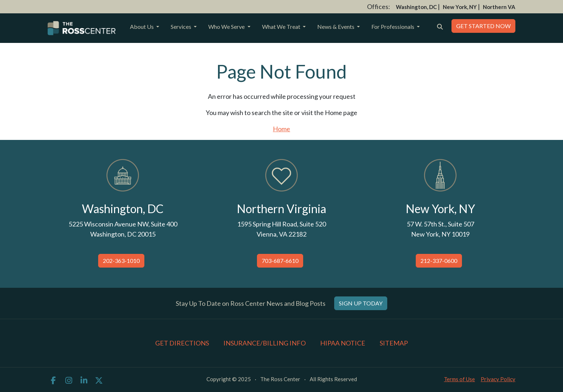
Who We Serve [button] (227, 27)
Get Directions (182, 343)
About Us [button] (142, 27)
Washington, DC (416, 7)
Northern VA (499, 7)
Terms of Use (459, 379)
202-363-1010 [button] (121, 261)
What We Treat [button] (282, 27)
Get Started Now (483, 26)
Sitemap (394, 343)
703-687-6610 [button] (280, 261)
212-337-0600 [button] (439, 261)
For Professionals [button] (393, 27)
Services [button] (182, 27)
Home (281, 129)
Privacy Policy (498, 379)
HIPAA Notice (343, 343)
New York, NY (460, 7)
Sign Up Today (361, 303)
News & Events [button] (336, 27)
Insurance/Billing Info (265, 343)
